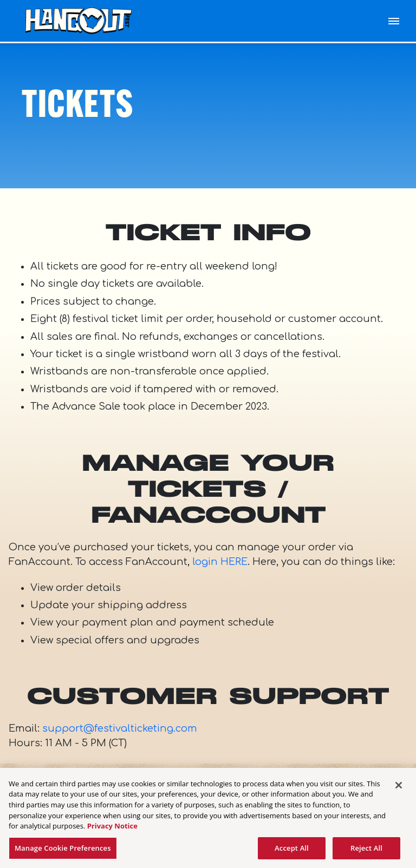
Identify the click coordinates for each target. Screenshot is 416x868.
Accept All (292, 851)
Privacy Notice (112, 829)
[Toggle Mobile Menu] (394, 21)
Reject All (366, 851)
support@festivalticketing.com (120, 728)
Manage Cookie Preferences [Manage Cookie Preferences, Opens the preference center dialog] (63, 851)
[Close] (399, 788)
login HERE (220, 562)
